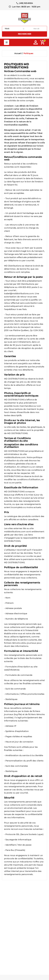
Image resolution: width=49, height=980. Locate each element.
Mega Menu (7, 42)
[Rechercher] (36, 29)
